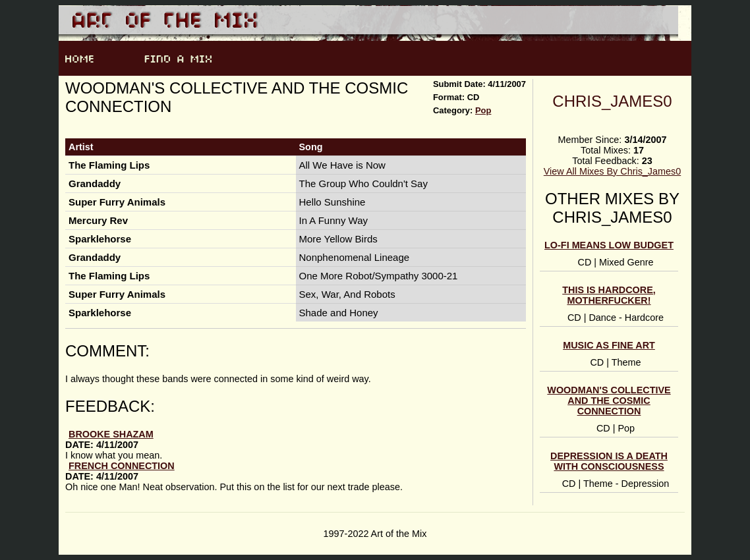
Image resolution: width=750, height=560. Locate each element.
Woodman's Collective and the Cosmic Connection (609, 401)
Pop (483, 110)
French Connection (122, 466)
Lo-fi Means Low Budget (609, 245)
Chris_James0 (612, 101)
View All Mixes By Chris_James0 (612, 171)
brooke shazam (111, 434)
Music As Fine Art (609, 345)
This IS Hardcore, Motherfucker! (609, 295)
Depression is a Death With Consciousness (609, 461)
